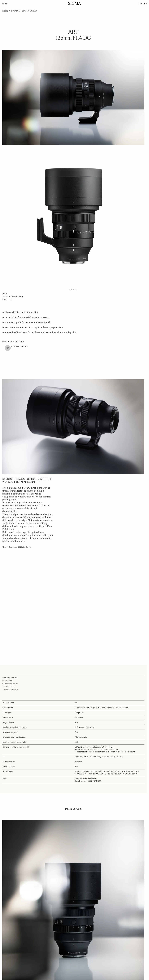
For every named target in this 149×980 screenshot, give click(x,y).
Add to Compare (19, 347)
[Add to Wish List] (8, 348)
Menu (5, 3)
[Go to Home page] (74, 3)
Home (5, 11)
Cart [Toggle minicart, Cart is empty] (143, 3)
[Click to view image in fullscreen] (73, 216)
